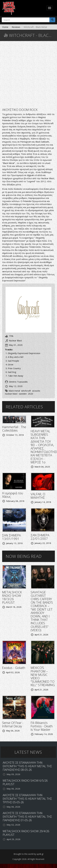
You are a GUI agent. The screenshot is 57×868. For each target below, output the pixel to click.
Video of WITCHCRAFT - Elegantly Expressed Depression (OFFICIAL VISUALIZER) (29, 74)
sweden (23, 394)
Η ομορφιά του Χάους (13, 495)
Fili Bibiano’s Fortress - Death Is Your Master (42, 726)
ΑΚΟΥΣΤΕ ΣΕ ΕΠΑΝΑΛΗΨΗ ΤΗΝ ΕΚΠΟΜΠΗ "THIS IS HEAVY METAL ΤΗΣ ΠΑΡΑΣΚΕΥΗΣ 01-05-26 (27, 817)
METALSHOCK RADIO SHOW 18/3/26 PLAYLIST (12, 597)
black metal (14, 391)
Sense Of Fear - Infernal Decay (13, 724)
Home (5, 27)
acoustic (36, 391)
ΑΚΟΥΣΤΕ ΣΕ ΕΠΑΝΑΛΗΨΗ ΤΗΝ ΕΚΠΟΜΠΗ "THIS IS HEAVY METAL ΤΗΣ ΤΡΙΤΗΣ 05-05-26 (27, 799)
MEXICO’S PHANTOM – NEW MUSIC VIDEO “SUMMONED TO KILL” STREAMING (43, 676)
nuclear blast (11, 394)
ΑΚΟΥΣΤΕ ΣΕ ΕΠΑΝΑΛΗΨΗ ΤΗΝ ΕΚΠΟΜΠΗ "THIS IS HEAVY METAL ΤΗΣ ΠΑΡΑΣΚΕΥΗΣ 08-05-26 (27, 766)
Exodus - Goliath (14, 668)
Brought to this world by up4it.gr (29, 854)
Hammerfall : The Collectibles (14, 429)
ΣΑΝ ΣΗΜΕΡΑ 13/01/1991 (11, 537)
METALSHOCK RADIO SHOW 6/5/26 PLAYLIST (25, 782)
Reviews (16, 27)
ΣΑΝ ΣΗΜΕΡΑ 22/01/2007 (40, 537)
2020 (31, 394)
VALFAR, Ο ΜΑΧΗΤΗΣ (38, 496)
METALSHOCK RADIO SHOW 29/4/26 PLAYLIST (26, 833)
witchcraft (26, 391)
